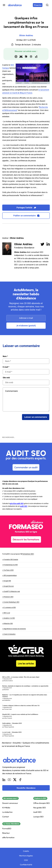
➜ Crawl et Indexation (9, 634)
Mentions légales (26, 856)
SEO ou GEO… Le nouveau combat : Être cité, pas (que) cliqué (21, 677)
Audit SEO (37, 812)
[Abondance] (15, 5)
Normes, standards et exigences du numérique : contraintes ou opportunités (25, 686)
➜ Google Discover (8, 586)
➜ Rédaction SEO (8, 624)
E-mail (6, 367)
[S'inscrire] (38, 5)
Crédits (26, 851)
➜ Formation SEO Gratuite (10, 560)
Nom (5, 356)
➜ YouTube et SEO (8, 570)
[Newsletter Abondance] (26, 788)
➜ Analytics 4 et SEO (9, 618)
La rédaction (7, 812)
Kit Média (6, 808)
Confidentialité (26, 865)
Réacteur (6, 833)
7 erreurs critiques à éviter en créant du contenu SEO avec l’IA (21, 706)
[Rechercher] (47, 5)
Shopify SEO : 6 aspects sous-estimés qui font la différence (20, 714)
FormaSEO (7, 829)
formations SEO (28, 554)
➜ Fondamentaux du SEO (10, 565)
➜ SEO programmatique (9, 575)
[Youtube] (9, 780)
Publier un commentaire (26, 216)
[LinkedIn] (4, 780)
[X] (15, 780)
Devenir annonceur (10, 803)
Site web (6, 378)
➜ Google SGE (7, 581)
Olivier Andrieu (23, 244)
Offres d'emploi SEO (42, 803)
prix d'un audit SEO (17, 503)
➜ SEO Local (6, 613)
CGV (26, 860)
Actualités (17, 743)
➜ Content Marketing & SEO (11, 602)
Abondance (6, 743)
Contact (6, 817)
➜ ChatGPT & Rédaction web (11, 591)
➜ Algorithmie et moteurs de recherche (14, 629)
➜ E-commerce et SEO (9, 608)
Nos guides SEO (40, 808)
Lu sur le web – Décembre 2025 (12, 732)
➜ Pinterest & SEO (8, 597)
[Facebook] (20, 780)
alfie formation (8, 837)
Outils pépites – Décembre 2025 (12, 723)
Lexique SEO (38, 817)
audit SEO (24, 506)
